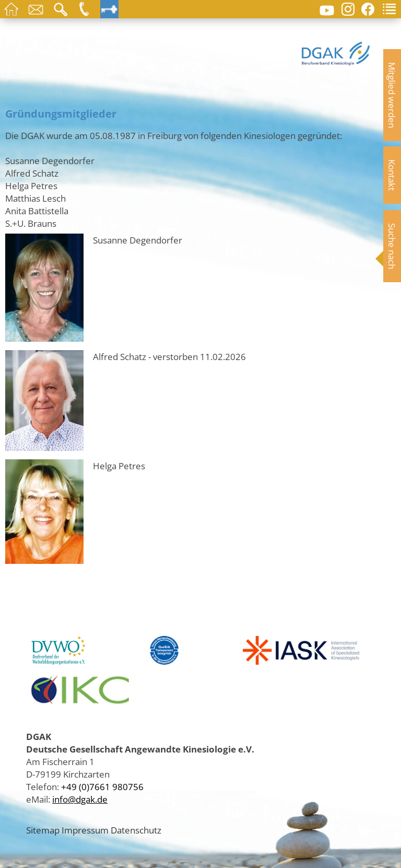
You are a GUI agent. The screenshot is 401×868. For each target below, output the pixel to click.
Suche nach (392, 246)
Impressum (85, 830)
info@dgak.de (80, 799)
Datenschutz (136, 830)
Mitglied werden (392, 95)
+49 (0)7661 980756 (102, 786)
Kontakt (392, 175)
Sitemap (43, 830)
